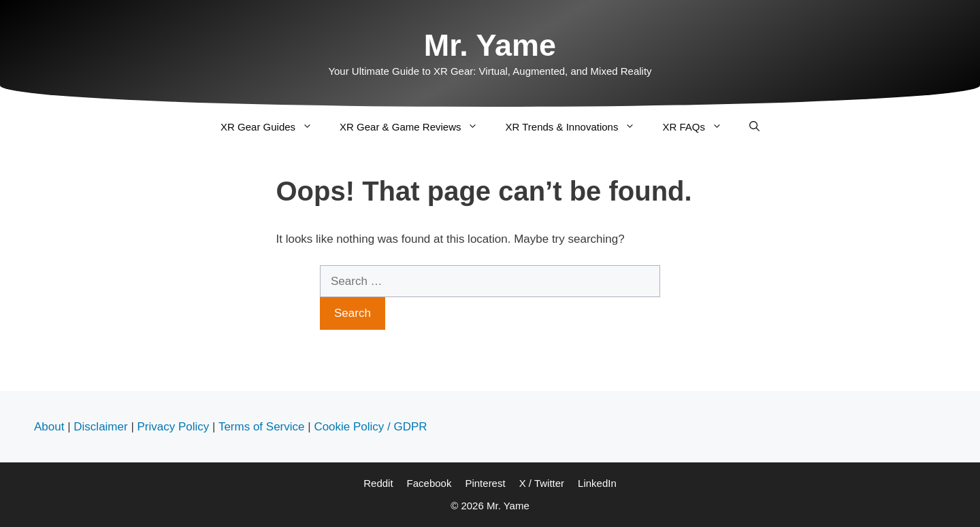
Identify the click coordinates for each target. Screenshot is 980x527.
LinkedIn (597, 483)
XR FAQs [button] (699, 127)
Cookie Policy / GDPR (370, 427)
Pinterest (485, 483)
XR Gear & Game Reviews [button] (415, 127)
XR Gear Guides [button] (273, 127)
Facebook (429, 483)
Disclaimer (100, 427)
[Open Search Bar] (754, 127)
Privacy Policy (174, 427)
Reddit (378, 483)
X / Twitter (542, 483)
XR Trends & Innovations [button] (577, 127)
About (49, 427)
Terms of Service (262, 427)
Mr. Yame (490, 45)
